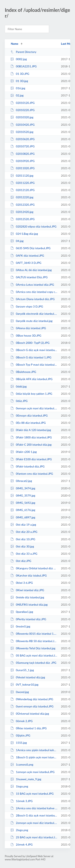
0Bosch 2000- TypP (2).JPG (30, 343)
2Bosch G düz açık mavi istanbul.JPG (34, 815)
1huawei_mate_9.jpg (26, 779)
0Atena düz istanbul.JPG (28, 328)
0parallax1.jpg (22, 612)
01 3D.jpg (19, 81)
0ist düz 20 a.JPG (24, 532)
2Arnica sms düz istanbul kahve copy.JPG (34, 808)
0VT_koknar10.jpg (24, 684)
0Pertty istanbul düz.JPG (28, 619)
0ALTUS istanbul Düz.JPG (29, 277)
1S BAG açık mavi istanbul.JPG (32, 794)
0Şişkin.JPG (20, 735)
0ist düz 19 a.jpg (23, 525)
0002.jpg (19, 59)
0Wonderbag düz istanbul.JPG (32, 699)
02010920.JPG (22, 161)
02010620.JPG (22, 139)
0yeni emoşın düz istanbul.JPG (32, 706)
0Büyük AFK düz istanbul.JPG (31, 379)
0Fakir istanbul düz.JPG (27, 466)
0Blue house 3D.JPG (26, 335)
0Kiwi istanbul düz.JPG (27, 590)
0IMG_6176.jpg (23, 510)
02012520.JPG (22, 219)
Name (14, 44)
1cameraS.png (22, 764)
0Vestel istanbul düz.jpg (28, 677)
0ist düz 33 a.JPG (24, 554)
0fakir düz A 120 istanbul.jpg (31, 430)
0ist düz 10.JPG (23, 539)
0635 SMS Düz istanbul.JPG (30, 248)
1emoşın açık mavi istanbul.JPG (32, 772)
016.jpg (18, 88)
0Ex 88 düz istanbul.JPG (28, 423)
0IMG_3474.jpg (23, 488)
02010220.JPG (22, 110)
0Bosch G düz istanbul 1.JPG (31, 357)
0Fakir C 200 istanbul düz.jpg (31, 445)
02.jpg (17, 95)
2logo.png (19, 830)
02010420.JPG (22, 125)
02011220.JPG (22, 183)
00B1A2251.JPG (23, 66)
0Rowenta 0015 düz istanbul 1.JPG (34, 634)
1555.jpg (19, 743)
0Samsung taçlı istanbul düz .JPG (33, 663)
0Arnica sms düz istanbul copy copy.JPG (34, 292)
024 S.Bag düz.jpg (24, 234)
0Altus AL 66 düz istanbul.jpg (31, 270)
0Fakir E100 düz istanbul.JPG (31, 459)
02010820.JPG (22, 154)
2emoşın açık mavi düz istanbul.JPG (34, 823)
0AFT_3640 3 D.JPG (26, 263)
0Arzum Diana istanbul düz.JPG (32, 299)
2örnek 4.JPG (21, 844)
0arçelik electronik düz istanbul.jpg (34, 314)
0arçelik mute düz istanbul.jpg (31, 321)
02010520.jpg (22, 132)
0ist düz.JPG (21, 561)
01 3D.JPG (20, 74)
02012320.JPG (22, 205)
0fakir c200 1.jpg (23, 452)
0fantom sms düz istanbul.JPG (32, 474)
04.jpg (17, 241)
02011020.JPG (22, 168)
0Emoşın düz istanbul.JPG (29, 415)
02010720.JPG (22, 146)
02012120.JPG (22, 190)
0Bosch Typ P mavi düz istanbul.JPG (34, 365)
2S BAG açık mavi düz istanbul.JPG (34, 837)
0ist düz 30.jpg (22, 546)
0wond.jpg (20, 692)
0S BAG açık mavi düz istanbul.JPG (34, 655)
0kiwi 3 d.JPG (22, 583)
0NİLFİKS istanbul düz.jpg (29, 604)
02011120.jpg (22, 176)
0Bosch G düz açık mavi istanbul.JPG (34, 350)
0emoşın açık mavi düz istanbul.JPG (34, 408)
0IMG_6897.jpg (23, 517)
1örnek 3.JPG (21, 801)
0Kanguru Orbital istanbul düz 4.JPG (34, 568)
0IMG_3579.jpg (23, 495)
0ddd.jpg (18, 386)
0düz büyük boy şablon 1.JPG (31, 394)
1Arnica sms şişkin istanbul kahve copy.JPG (34, 750)
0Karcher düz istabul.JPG (28, 575)
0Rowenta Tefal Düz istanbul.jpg (33, 648)
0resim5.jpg (20, 626)
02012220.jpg (22, 197)
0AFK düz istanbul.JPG (27, 255)
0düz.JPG (19, 401)
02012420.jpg (22, 212)
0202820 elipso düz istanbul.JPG (33, 226)
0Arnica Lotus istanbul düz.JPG (32, 285)
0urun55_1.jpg (22, 670)
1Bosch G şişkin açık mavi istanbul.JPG (34, 757)
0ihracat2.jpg (21, 481)
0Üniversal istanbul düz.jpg (30, 714)
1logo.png (19, 786)
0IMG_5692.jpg (23, 503)
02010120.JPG (22, 103)
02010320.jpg (22, 117)
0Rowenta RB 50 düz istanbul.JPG (34, 641)
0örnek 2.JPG (21, 721)
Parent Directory (23, 52)
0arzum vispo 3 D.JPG (27, 306)
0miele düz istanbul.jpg (27, 597)
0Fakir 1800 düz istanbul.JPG (31, 437)
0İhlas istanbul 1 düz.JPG (28, 728)
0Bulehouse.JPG (23, 372)
